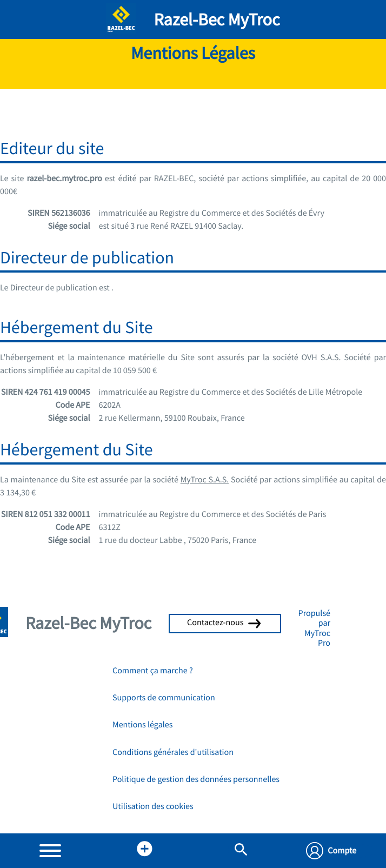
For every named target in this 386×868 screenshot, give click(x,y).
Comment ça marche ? (153, 671)
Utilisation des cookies (153, 806)
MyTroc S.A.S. (205, 480)
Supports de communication (164, 698)
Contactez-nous (225, 622)
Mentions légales (142, 725)
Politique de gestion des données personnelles (196, 779)
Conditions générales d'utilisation (173, 752)
